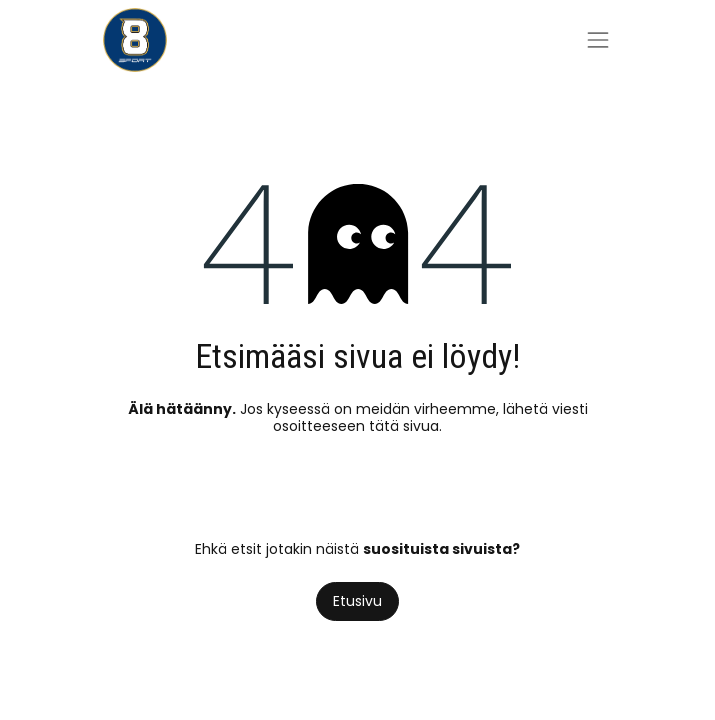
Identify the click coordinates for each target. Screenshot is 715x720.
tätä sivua (404, 426)
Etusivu (357, 601)
